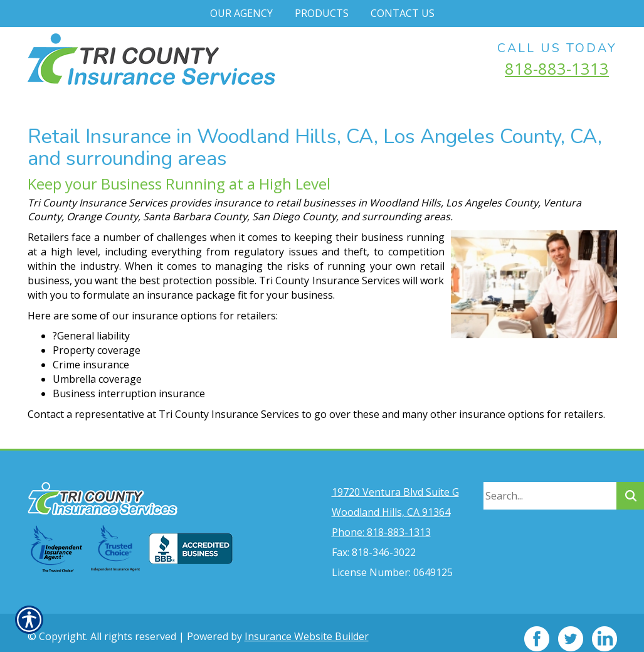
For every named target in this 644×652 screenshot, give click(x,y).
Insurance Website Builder (307, 624)
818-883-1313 (557, 68)
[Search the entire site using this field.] (550, 484)
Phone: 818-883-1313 (381, 520)
